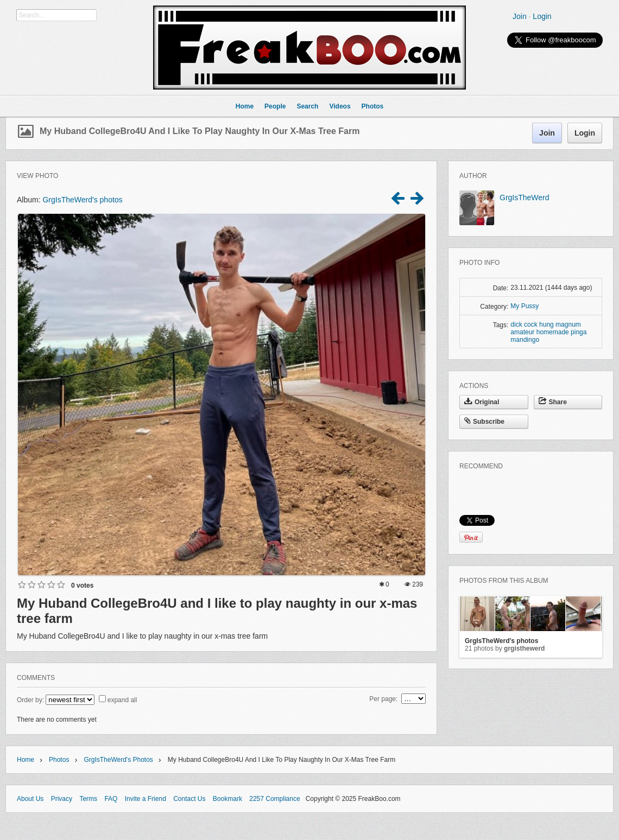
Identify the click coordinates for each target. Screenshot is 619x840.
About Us (30, 799)
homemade (553, 332)
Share (553, 402)
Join (520, 16)
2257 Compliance (274, 799)
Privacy (62, 799)
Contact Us (189, 799)
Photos (59, 760)
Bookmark (228, 799)
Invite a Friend (146, 799)
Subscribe (484, 422)
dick (516, 324)
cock (531, 324)
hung (547, 324)
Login (542, 16)
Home (26, 760)
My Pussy (525, 306)
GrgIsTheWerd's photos (82, 200)
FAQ (111, 799)
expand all (122, 700)
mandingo (525, 340)
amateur (522, 332)
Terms (88, 799)
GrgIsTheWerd (525, 198)
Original (482, 402)
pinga (579, 332)
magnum (568, 324)
